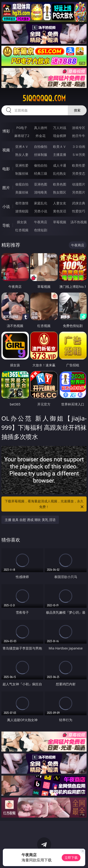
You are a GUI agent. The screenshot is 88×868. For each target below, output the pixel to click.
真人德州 (41, 128)
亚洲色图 (41, 184)
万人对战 (60, 128)
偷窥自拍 (22, 184)
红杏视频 (22, 230)
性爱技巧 (79, 211)
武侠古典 (79, 203)
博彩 (6, 131)
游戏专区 (79, 128)
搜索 (77, 110)
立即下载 (71, 858)
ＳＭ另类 (79, 155)
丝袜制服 (41, 155)
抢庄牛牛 (79, 136)
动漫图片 (79, 184)
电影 (6, 169)
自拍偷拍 (41, 147)
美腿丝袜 (22, 192)
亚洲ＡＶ (22, 147)
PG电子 (22, 128)
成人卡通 (60, 165)
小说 (6, 207)
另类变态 (79, 173)
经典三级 (41, 173)
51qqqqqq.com (44, 98)
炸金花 (41, 136)
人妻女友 (60, 203)
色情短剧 (41, 230)
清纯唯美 (41, 192)
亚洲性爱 (22, 165)
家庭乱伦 (41, 203)
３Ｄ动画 (79, 147)
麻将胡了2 (22, 136)
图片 (6, 188)
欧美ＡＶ (60, 147)
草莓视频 (60, 222)
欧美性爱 (79, 165)
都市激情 (22, 203)
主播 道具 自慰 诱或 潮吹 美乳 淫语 (30, 520)
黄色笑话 (60, 211)
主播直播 (60, 155)
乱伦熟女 (60, 173)
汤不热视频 (79, 222)
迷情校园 (22, 211)
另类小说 (41, 211)
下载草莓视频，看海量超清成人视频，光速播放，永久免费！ (45, 504)
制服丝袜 (22, 173)
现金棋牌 (60, 136)
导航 (6, 225)
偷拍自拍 (41, 165)
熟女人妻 (22, 155)
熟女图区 (60, 192)
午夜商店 (41, 222)
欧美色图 (60, 184)
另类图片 (79, 192)
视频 (6, 150)
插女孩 (22, 222)
